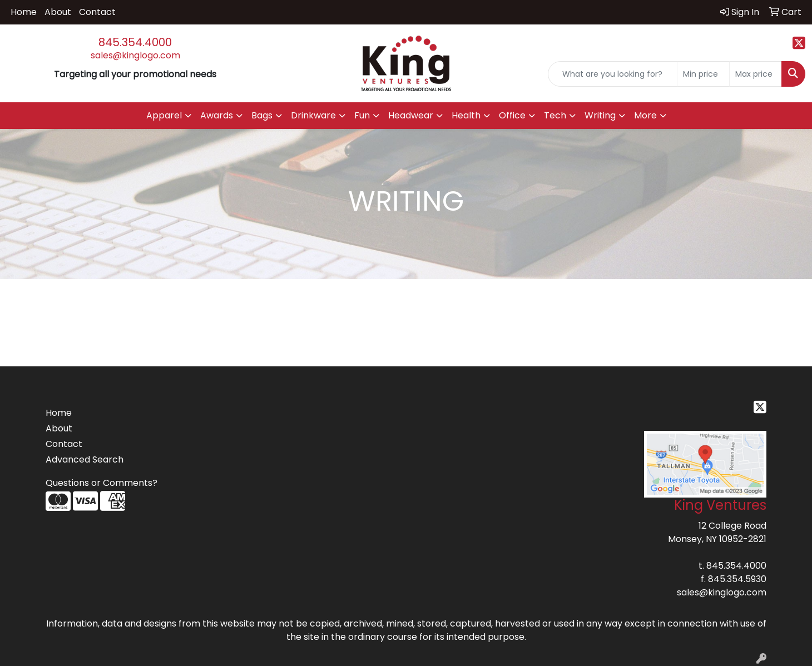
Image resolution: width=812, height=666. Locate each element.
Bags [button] (262, 115)
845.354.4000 (135, 42)
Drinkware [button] (313, 115)
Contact (97, 12)
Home (24, 12)
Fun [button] (362, 115)
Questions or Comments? (102, 483)
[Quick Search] (613, 74)
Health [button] (466, 115)
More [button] (645, 115)
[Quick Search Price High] (756, 74)
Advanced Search (85, 459)
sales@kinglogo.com (135, 55)
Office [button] (512, 115)
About (58, 12)
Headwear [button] (411, 115)
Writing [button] (600, 115)
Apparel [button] (164, 115)
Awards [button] (217, 115)
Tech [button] (555, 115)
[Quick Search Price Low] (703, 74)
